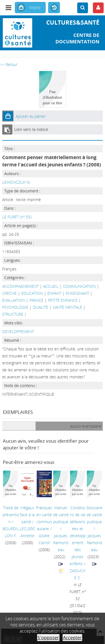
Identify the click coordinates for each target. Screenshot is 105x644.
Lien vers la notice (31, 129)
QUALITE (40, 307)
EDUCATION (32, 293)
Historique (54, 8)
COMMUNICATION (79, 286)
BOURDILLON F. (11, 532)
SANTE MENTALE (67, 307)
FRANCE (36, 300)
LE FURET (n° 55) (17, 217)
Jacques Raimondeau (61, 543)
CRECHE (10, 293)
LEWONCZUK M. (17, 182)
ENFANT (54, 293)
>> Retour (9, 64)
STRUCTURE (13, 314)
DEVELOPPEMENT (18, 332)
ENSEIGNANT (77, 293)
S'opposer (48, 638)
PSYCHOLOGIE (15, 307)
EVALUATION (14, 300)
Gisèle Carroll (44, 539)
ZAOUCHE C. (78, 574)
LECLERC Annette (27, 532)
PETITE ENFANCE (63, 300)
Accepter (72, 638)
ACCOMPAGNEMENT (20, 286)
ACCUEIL (51, 286)
